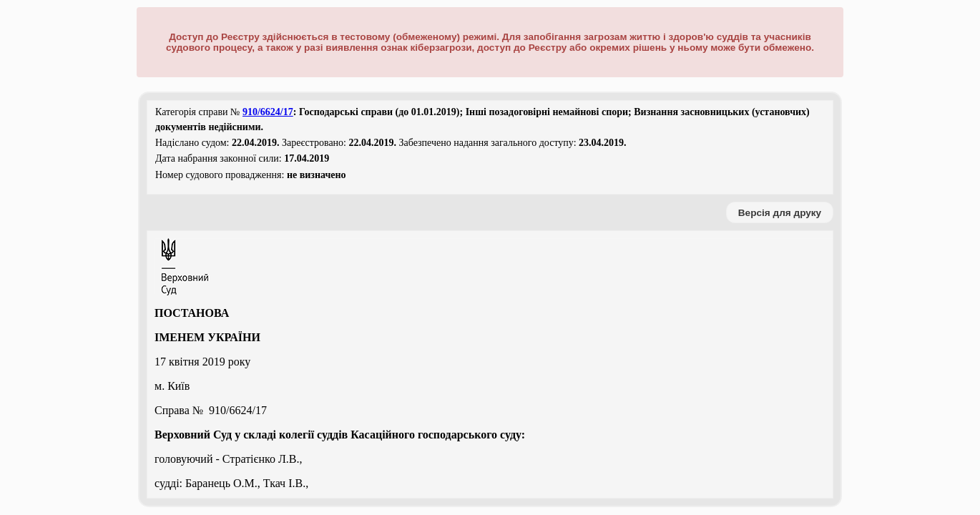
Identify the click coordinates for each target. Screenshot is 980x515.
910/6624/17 (268, 112)
